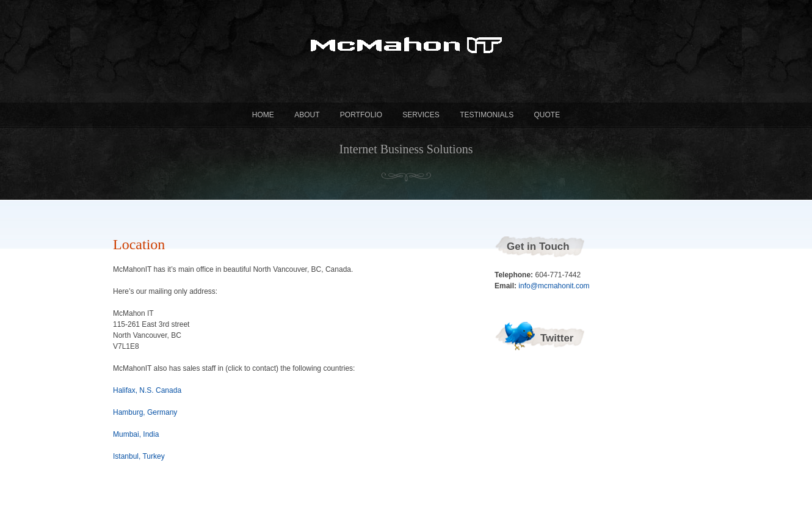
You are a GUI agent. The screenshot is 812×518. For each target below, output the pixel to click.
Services (421, 115)
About (307, 115)
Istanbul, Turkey (139, 456)
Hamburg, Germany (145, 412)
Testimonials (487, 115)
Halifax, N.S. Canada (147, 390)
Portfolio (361, 115)
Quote (547, 115)
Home (263, 115)
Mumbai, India (136, 434)
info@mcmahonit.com (554, 286)
